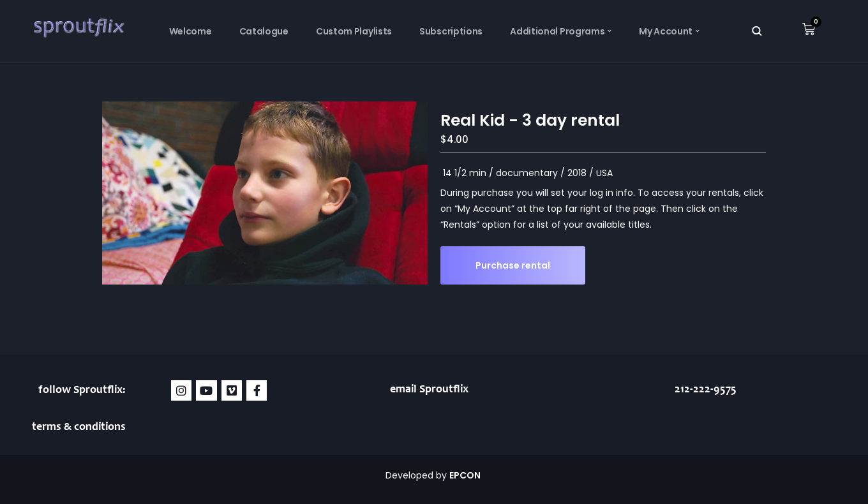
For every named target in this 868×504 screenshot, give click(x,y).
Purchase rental (513, 265)
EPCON (466, 475)
